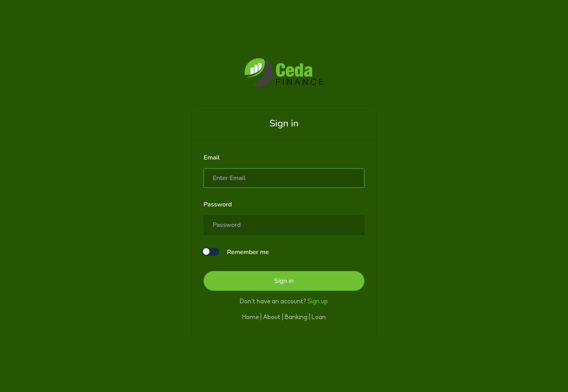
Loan (319, 318)
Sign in (284, 281)
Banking (296, 318)
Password (218, 204)
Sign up (318, 302)
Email (212, 158)
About (272, 318)
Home (250, 318)
